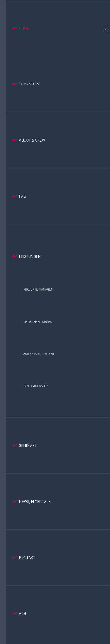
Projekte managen (38, 289)
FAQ (22, 196)
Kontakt (27, 557)
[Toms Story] (58, 84)
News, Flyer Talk (35, 501)
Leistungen (30, 256)
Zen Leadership (35, 386)
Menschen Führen (38, 322)
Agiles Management (39, 354)
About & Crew (32, 140)
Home (24, 28)
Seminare (28, 445)
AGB (23, 613)
